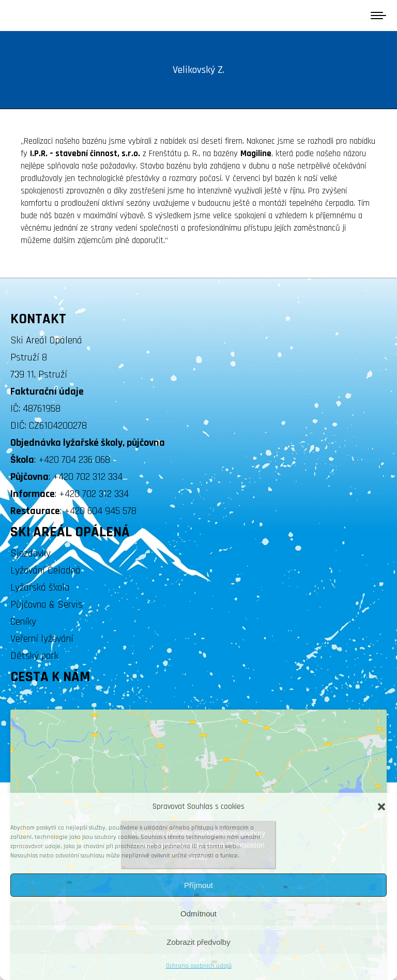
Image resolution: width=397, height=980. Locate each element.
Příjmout (198, 885)
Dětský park (34, 656)
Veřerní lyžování (42, 639)
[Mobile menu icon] (378, 16)
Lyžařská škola (40, 587)
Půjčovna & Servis (47, 605)
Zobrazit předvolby (198, 942)
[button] (381, 807)
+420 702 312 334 (88, 477)
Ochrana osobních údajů (199, 966)
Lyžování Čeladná (45, 570)
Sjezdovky (30, 553)
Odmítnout (198, 914)
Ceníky (23, 622)
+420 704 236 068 (74, 460)
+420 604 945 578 (100, 511)
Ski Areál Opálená (46, 340)
